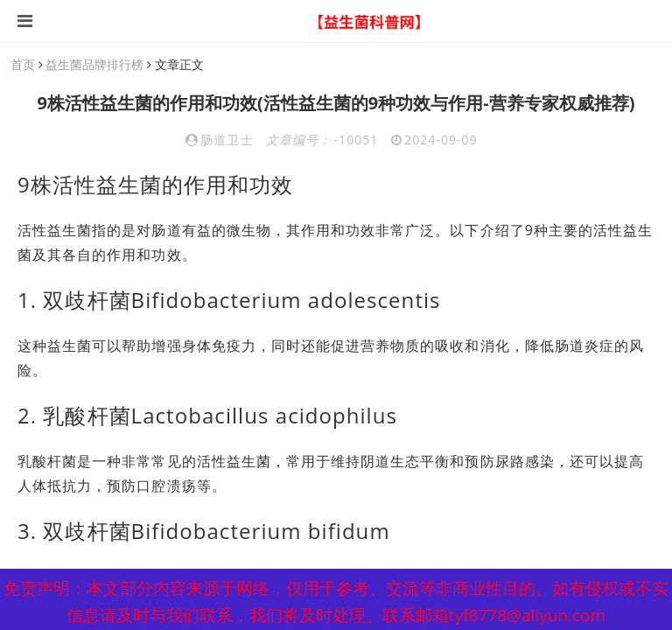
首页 (23, 64)
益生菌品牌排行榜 (94, 64)
